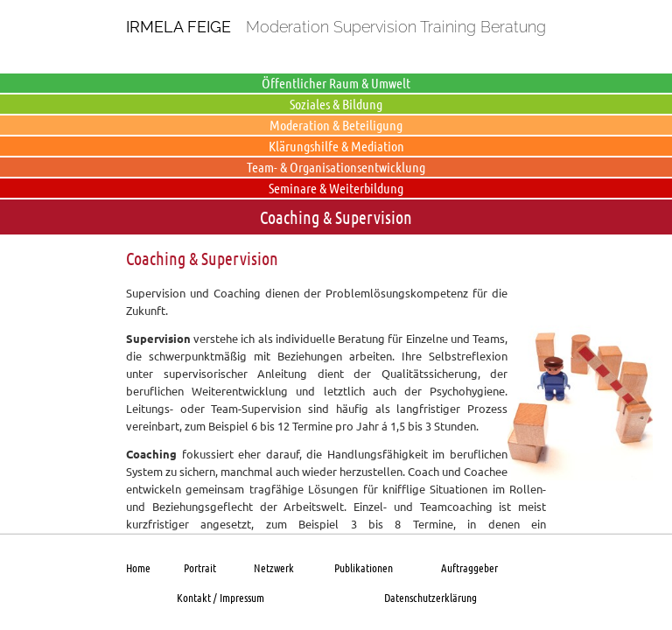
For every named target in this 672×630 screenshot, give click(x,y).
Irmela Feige (178, 27)
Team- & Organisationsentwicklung (336, 167)
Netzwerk (274, 567)
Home (138, 567)
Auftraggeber (469, 567)
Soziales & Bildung (336, 104)
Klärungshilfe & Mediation (336, 146)
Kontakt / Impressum (220, 597)
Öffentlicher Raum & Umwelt (336, 83)
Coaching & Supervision (336, 217)
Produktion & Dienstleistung (336, 62)
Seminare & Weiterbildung (336, 188)
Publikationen (364, 567)
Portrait (200, 567)
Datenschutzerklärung (430, 597)
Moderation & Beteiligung (336, 125)
